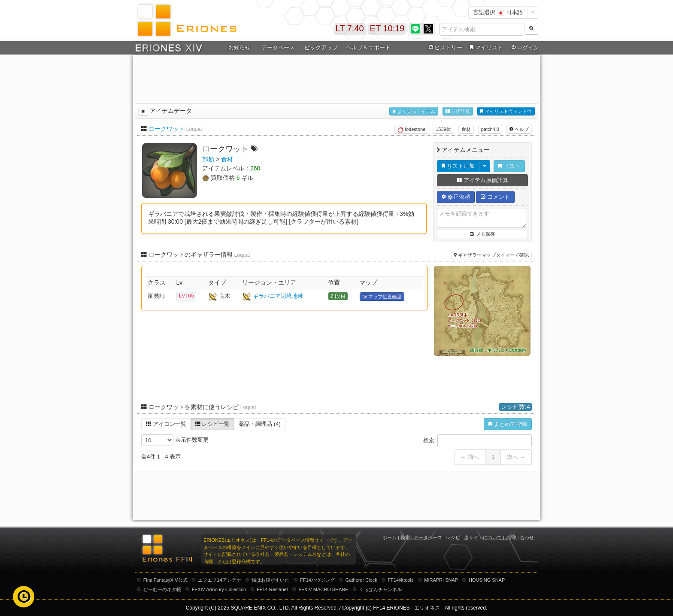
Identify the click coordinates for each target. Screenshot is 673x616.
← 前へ (470, 457)
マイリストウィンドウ (506, 111)
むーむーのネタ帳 (162, 589)
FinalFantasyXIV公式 (165, 580)
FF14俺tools (401, 580)
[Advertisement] (336, 78)
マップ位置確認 (382, 297)
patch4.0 (490, 129)
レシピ (453, 537)
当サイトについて (483, 537)
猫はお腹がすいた (270, 580)
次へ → (516, 457)
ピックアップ (321, 47)
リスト (509, 166)
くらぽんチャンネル (380, 589)
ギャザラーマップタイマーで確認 (491, 255)
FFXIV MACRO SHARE (324, 589)
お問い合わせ (520, 537)
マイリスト (485, 48)
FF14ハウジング (317, 580)
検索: (477, 441)
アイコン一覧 (166, 424)
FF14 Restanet (272, 589)
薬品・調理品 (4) (260, 424)
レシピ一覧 (213, 424)
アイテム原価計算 (482, 180)
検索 (405, 537)
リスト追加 (458, 166)
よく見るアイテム (414, 111)
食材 (466, 129)
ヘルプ (519, 129)
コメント (495, 197)
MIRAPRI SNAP (441, 580)
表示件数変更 (175, 440)
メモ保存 (482, 234)
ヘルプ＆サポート (368, 47)
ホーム (390, 537)
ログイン (524, 48)
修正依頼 (456, 197)
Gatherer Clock (361, 580)
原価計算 (458, 111)
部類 (208, 159)
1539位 (443, 129)
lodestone (411, 130)
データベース (278, 47)
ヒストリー (444, 48)
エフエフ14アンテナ (219, 580)
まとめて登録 (508, 424)
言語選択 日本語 (498, 12)
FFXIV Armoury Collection (219, 589)
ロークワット (167, 129)
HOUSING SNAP (487, 580)
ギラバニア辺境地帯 (278, 296)
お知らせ (239, 47)
